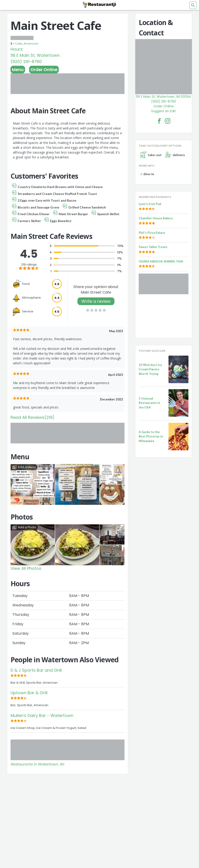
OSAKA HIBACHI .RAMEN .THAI (161, 261)
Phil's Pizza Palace (152, 233)
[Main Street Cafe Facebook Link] (159, 121)
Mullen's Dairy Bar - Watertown (42, 715)
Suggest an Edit (163, 111)
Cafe (19, 44)
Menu (18, 70)
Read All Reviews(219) (33, 417)
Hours (17, 49)
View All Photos (26, 568)
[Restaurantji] (99, 5)
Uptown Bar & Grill (29, 693)
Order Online (44, 70)
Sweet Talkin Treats (153, 247)
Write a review (96, 301)
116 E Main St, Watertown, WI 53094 (163, 97)
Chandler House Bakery (156, 218)
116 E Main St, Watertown (35, 55)
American (31, 44)
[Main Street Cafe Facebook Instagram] (168, 121)
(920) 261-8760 (26, 61)
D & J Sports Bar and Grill (36, 670)
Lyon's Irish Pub (150, 204)
